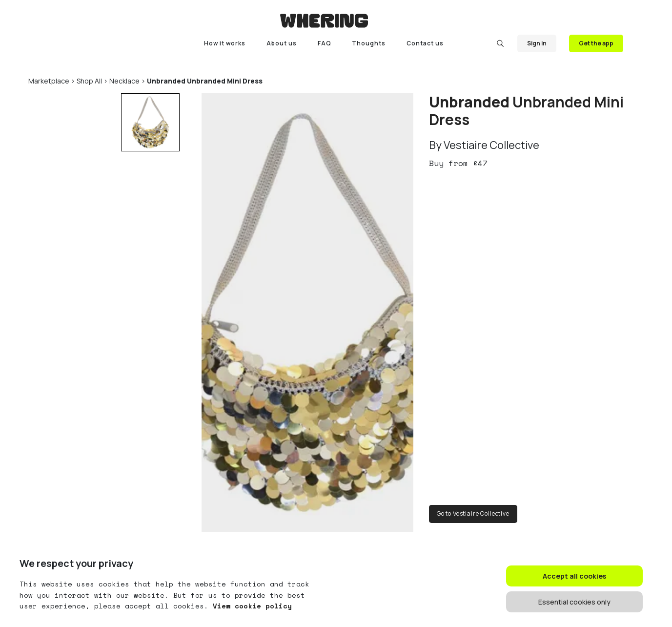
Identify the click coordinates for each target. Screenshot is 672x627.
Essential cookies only (574, 602)
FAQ (325, 43)
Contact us (425, 43)
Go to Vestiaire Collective (473, 513)
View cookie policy (250, 606)
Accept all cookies (574, 576)
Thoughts (369, 43)
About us (282, 43)
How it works (225, 43)
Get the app (596, 43)
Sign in (537, 43)
